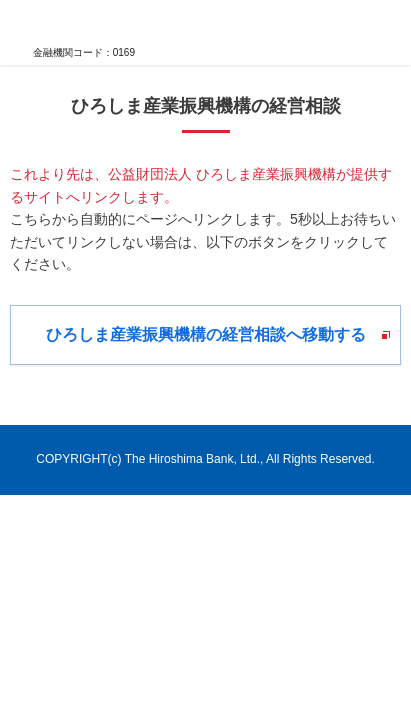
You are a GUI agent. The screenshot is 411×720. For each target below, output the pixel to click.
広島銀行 (70, 23)
